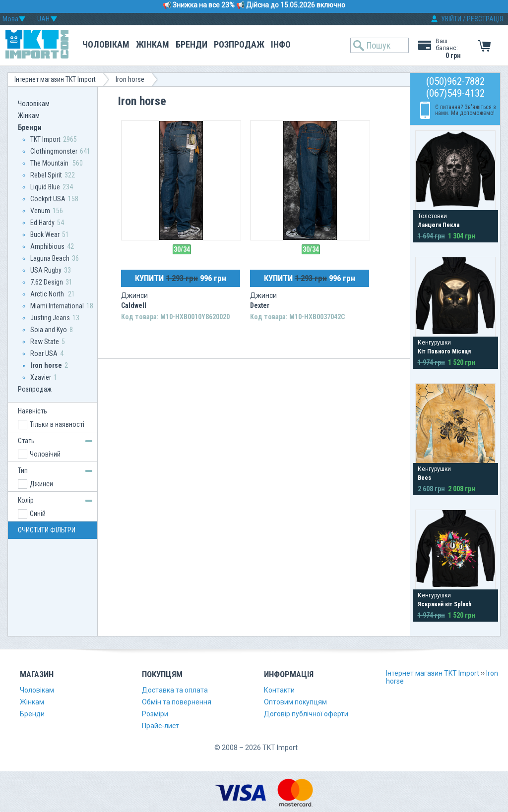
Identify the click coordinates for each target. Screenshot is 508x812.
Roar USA (44, 353)
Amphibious (47, 246)
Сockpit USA (48, 199)
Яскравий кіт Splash (444, 604)
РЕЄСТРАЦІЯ (485, 19)
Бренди (191, 44)
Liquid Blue (45, 187)
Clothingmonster (54, 151)
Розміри (155, 714)
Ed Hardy (42, 223)
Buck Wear (45, 234)
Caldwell (134, 305)
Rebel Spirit (46, 175)
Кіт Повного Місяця (444, 351)
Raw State (45, 342)
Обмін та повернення (177, 702)
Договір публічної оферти (306, 714)
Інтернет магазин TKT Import (55, 79)
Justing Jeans (50, 318)
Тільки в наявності (57, 424)
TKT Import (45, 139)
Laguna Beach (50, 258)
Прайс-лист (160, 726)
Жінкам (153, 44)
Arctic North (48, 294)
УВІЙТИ (451, 19)
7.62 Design (47, 282)
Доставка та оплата (175, 690)
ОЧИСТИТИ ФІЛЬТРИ (47, 530)
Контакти (279, 690)
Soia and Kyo (49, 330)
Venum (40, 211)
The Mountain (50, 163)
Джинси (41, 484)
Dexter (260, 305)
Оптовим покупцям (295, 702)
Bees (424, 478)
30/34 (182, 249)
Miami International (57, 306)
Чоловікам (106, 44)
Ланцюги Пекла (439, 225)
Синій (38, 514)
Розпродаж (239, 44)
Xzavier (41, 377)
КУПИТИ (181, 278)
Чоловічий (45, 454)
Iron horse (130, 79)
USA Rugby (46, 270)
